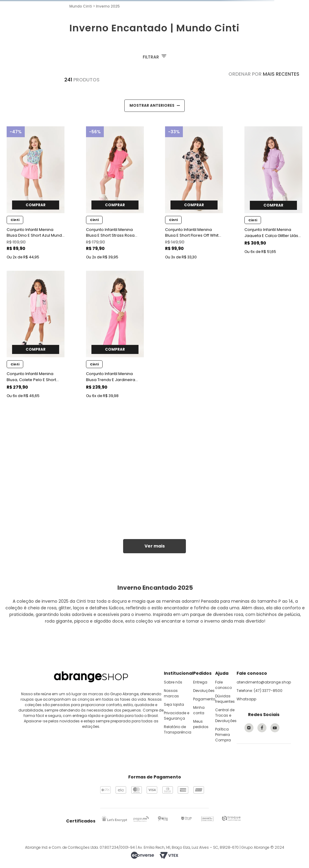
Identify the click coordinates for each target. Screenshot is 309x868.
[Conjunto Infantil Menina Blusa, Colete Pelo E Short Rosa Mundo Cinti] (36, 335)
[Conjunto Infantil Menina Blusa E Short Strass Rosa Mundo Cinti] (115, 194)
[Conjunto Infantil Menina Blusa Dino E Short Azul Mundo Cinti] (36, 194)
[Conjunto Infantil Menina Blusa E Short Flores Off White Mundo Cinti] (194, 194)
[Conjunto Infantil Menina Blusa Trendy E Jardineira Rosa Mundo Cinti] (115, 335)
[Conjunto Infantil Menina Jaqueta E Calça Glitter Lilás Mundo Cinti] (273, 194)
